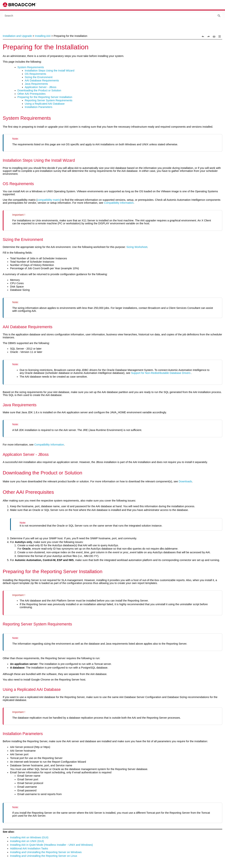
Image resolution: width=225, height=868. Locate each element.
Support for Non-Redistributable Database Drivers (161, 373)
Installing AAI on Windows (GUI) (29, 837)
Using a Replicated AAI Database (45, 104)
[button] (219, 16)
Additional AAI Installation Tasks (29, 848)
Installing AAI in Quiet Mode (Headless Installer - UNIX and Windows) (51, 845)
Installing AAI (43, 36)
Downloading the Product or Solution (39, 90)
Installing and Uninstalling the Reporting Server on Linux (44, 856)
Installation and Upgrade (17, 36)
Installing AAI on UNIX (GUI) (27, 841)
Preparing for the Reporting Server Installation (45, 97)
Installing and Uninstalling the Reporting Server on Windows (46, 852)
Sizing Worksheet (137, 247)
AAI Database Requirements (42, 80)
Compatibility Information (119, 203)
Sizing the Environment (39, 77)
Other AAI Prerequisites (32, 94)
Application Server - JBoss (41, 87)
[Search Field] (113, 16)
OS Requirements (35, 74)
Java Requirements (36, 84)
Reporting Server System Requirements (49, 100)
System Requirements (31, 67)
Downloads (185, 481)
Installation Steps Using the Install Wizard (50, 71)
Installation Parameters (39, 107)
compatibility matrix (49, 200)
